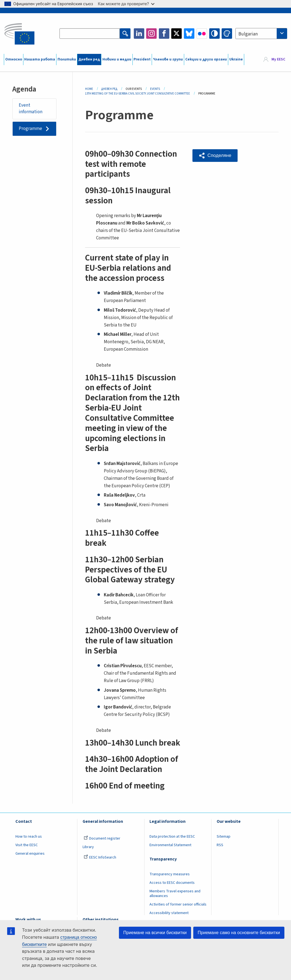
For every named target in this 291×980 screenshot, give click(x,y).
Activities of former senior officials (178, 904)
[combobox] (261, 34)
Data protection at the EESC (172, 837)
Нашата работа (40, 59)
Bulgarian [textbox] (248, 34)
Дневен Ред (109, 89)
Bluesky (189, 34)
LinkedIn (139, 34)
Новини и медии (117, 59)
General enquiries (30, 854)
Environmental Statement (170, 845)
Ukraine (236, 59)
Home (89, 89)
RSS (220, 845)
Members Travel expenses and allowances (175, 894)
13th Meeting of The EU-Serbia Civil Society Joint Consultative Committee (138, 94)
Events (155, 89)
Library (88, 847)
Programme (30, 129)
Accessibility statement (169, 913)
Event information (31, 109)
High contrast (214, 34)
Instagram (151, 34)
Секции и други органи (206, 59)
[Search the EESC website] (90, 34)
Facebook (164, 34)
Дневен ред (89, 59)
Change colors (227, 34)
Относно (14, 59)
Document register (102, 838)
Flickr (202, 34)
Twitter (176, 34)
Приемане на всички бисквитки (155, 933)
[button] (215, 156)
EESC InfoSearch (100, 857)
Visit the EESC (27, 845)
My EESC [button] (278, 59)
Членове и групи (168, 59)
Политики (67, 59)
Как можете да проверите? (126, 4)
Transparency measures (170, 874)
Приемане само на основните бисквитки (239, 933)
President (142, 59)
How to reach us (29, 837)
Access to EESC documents (172, 883)
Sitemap (224, 837)
